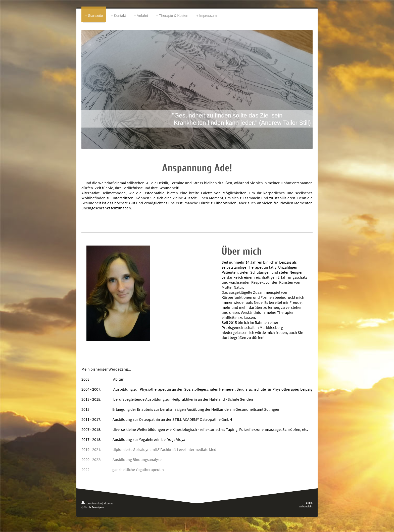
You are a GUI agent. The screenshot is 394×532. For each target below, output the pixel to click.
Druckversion (92, 503)
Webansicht (306, 506)
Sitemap (108, 503)
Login (309, 503)
